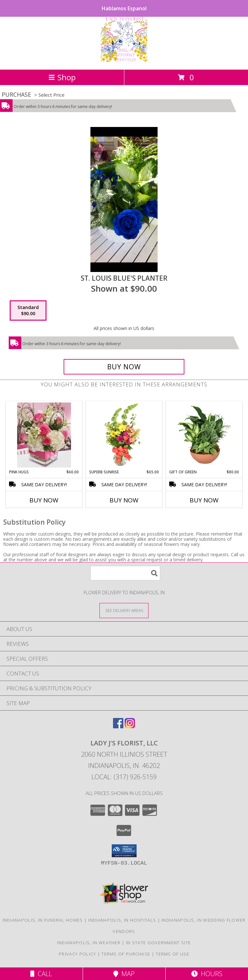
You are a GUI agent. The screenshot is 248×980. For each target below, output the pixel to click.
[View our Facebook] (118, 726)
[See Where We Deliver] (124, 610)
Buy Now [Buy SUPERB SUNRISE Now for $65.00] (124, 500)
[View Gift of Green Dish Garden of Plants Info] (204, 435)
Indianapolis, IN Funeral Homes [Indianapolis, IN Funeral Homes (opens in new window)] (43, 920)
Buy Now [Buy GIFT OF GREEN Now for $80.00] (204, 500)
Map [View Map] (124, 974)
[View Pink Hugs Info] (44, 435)
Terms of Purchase (126, 954)
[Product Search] (125, 573)
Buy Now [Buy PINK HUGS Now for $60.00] (44, 500)
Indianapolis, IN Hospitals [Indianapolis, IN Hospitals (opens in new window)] (122, 920)
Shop (62, 77)
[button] (124, 851)
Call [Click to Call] (41, 974)
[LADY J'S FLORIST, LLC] (124, 60)
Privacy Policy (77, 954)
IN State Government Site (158, 943)
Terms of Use (172, 954)
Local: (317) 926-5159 (124, 777)
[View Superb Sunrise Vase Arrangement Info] (124, 435)
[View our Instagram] (130, 726)
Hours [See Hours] (207, 974)
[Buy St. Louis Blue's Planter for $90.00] (124, 367)
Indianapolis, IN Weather (89, 943)
